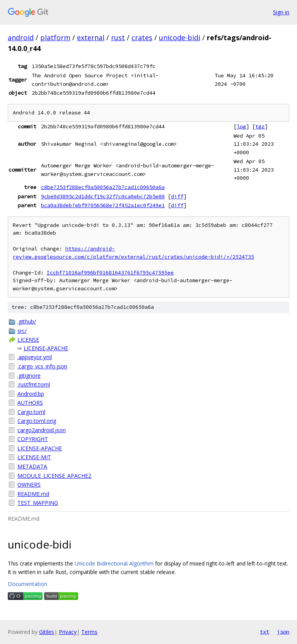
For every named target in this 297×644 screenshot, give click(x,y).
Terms (89, 632)
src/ (22, 331)
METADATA (32, 466)
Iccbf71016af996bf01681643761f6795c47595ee (110, 273)
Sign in (281, 12)
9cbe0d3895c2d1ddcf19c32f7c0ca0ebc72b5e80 (103, 196)
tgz (260, 126)
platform (55, 37)
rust (118, 37)
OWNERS (29, 485)
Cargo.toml (31, 412)
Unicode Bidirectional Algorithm (114, 563)
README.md (33, 494)
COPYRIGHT (33, 439)
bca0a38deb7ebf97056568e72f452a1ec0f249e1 (103, 205)
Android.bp (31, 394)
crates (142, 37)
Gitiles (47, 632)
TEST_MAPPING (38, 503)
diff (177, 196)
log (241, 126)
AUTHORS (30, 403)
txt (265, 632)
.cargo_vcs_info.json (42, 366)
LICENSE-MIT (34, 457)
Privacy (68, 632)
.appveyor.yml (35, 357)
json (283, 632)
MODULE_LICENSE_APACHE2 (54, 476)
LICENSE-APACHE (46, 348)
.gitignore (29, 376)
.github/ (27, 321)
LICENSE (28, 340)
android (21, 37)
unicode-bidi (180, 37)
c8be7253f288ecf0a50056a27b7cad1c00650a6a (103, 187)
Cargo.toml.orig (37, 421)
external (91, 37)
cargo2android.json (42, 430)
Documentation (27, 584)
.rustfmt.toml (34, 384)
